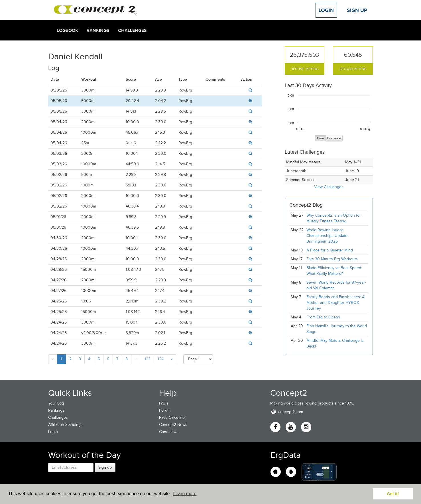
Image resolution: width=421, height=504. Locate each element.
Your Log (56, 403)
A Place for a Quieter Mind (330, 250)
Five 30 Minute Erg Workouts (332, 259)
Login (326, 10)
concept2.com (287, 412)
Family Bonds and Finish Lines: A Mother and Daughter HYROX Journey (335, 303)
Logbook (67, 31)
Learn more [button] (185, 494)
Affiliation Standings (65, 425)
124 (161, 359)
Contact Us (169, 432)
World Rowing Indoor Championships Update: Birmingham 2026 (327, 236)
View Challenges (329, 187)
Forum (165, 410)
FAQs (164, 403)
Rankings (98, 31)
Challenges (132, 31)
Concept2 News (173, 425)
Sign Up (357, 10)
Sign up (105, 467)
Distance (334, 138)
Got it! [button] (393, 494)
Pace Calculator (173, 417)
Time (320, 138)
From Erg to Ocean (323, 317)
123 (148, 359)
